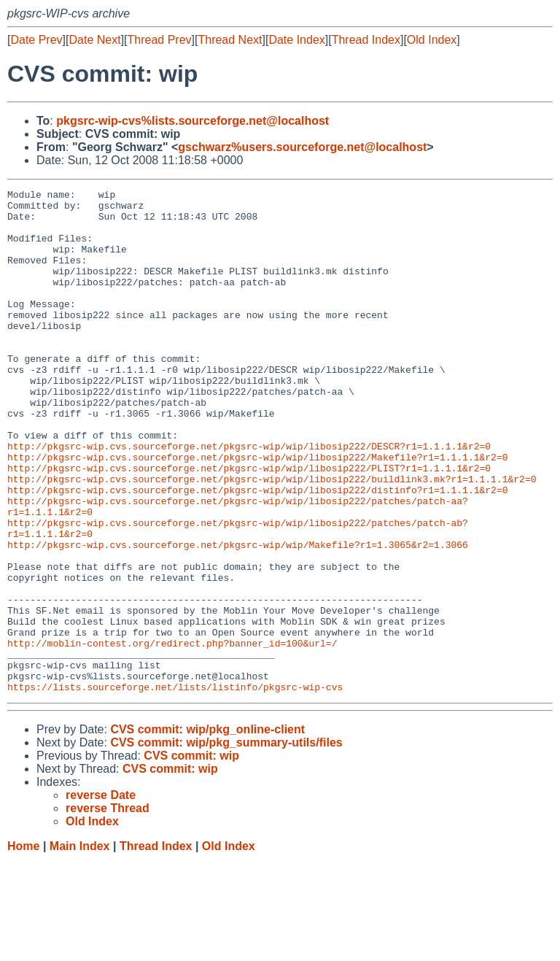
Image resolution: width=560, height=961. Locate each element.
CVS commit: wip (191, 856)
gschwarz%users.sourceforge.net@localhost (302, 147)
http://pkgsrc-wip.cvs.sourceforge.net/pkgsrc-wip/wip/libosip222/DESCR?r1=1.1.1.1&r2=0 (249, 498)
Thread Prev (160, 40)
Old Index (432, 40)
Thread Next (230, 40)
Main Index (80, 947)
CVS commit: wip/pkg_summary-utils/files (226, 843)
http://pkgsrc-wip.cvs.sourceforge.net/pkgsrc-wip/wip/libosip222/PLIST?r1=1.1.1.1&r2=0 (249, 525)
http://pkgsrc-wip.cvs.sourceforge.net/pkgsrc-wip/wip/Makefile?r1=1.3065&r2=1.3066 (238, 617)
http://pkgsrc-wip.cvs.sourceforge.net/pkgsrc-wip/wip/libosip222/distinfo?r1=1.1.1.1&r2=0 (257, 551)
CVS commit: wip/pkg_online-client (207, 830)
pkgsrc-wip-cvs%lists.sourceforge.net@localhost (192, 121)
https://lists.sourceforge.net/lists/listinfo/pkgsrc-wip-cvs (175, 787)
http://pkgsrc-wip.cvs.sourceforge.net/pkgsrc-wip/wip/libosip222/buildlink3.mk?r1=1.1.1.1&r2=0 (272, 538)
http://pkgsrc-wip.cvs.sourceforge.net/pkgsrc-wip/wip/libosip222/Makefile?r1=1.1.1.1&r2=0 (257, 512)
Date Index (296, 40)
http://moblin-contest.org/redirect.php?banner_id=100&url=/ (172, 735)
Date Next (94, 40)
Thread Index (366, 40)
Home (23, 947)
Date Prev (36, 40)
